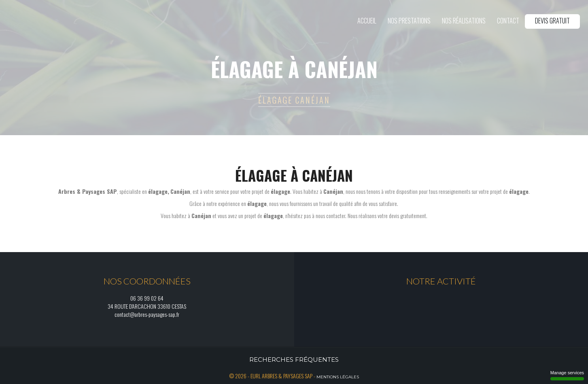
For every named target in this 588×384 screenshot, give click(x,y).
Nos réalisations (464, 21)
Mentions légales (338, 377)
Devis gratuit (552, 21)
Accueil (367, 21)
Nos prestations (409, 21)
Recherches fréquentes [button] (294, 360)
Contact (508, 21)
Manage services (567, 375)
